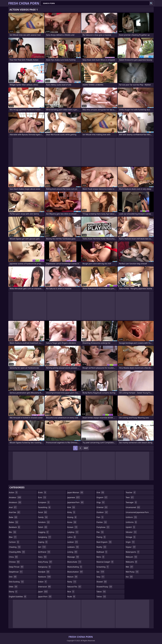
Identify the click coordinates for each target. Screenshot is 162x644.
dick (13, 577)
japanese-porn (76, 502)
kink (71, 507)
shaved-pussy (104, 587)
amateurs (15, 502)
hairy (42, 557)
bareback (15, 527)
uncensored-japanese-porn (137, 513)
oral (100, 492)
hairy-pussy (45, 562)
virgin (130, 542)
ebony (13, 592)
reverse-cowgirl (105, 562)
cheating (15, 547)
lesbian (73, 542)
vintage (131, 537)
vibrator (131, 532)
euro (42, 497)
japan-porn (45, 597)
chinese (14, 562)
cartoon (14, 542)
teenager (131, 502)
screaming (103, 567)
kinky (71, 512)
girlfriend (44, 552)
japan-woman (75, 492)
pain (100, 517)
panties (102, 522)
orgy (101, 502)
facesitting (44, 507)
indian (43, 582)
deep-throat (16, 567)
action (13, 492)
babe (13, 517)
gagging (43, 532)
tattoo (101, 597)
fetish (43, 527)
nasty (72, 582)
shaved (102, 582)
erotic (42, 492)
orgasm (102, 497)
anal (13, 507)
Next (86, 448)
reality (101, 547)
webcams (132, 562)
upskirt (130, 527)
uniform (131, 517)
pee (100, 532)
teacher (131, 492)
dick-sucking (16, 582)
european (44, 502)
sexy (101, 577)
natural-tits (74, 587)
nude (71, 597)
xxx (129, 577)
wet (129, 567)
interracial (45, 587)
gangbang (45, 537)
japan (43, 592)
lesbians (73, 547)
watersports (133, 552)
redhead (102, 552)
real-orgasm (104, 542)
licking (72, 552)
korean (72, 527)
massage (73, 557)
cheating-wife (17, 552)
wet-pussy (132, 572)
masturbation (75, 572)
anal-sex (15, 512)
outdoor (102, 512)
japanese (74, 497)
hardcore (45, 577)
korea (72, 522)
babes (14, 522)
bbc (13, 532)
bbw (13, 537)
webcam (131, 557)
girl (42, 547)
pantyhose (103, 527)
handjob (44, 572)
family (43, 517)
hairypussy (45, 567)
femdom (44, 522)
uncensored (133, 507)
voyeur (131, 547)
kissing (72, 517)
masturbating (75, 567)
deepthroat (16, 572)
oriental (102, 507)
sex (101, 572)
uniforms (131, 522)
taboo (101, 592)
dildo (13, 587)
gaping (43, 542)
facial (43, 512)
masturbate (74, 562)
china (13, 557)
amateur (15, 497)
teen (130, 497)
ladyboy (73, 532)
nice (71, 592)
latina (72, 537)
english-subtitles (18, 597)
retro (101, 557)
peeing (101, 537)
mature (72, 577)
